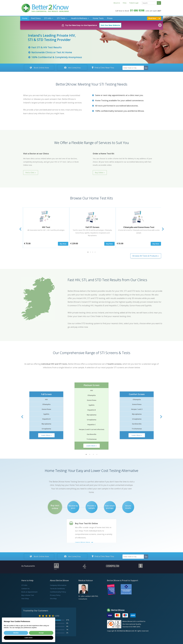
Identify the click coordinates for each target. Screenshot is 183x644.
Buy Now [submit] (63, 244)
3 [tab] (93, 252)
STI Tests (61, 18)
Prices (110, 18)
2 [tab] (90, 252)
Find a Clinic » (31, 173)
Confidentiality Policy (58, 592)
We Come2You (72, 68)
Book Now (152, 18)
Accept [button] (41, 633)
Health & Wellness (79, 18)
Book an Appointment (29, 592)
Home (25, 18)
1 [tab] (88, 252)
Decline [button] (16, 633)
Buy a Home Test (28, 595)
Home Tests (98, 18)
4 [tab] (95, 252)
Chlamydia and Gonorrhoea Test (139, 227)
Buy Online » (100, 173)
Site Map (53, 599)
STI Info (48, 18)
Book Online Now (39, 68)
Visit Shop (25, 599)
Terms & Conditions (57, 589)
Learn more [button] (28, 638)
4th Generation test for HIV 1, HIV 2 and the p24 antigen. (46, 230)
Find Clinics (36, 18)
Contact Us (25, 589)
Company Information (58, 585)
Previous (20, 229)
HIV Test (46, 227)
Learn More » (46, 435)
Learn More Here (83, 542)
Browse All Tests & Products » (146, 256)
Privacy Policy (55, 595)
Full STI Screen (92, 227)
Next (163, 229)
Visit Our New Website (110, 25)
